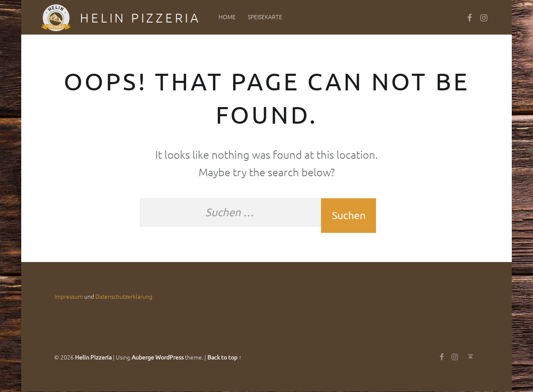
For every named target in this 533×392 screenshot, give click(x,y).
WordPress (169, 357)
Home (227, 17)
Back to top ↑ (224, 357)
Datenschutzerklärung (124, 297)
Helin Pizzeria (140, 18)
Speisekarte (265, 17)
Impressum (69, 297)
